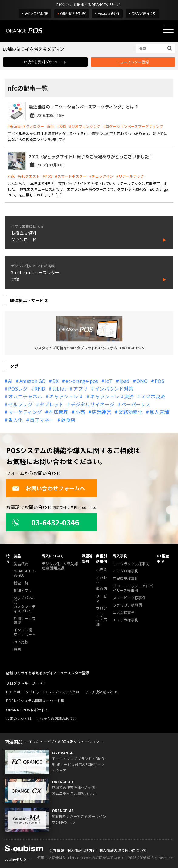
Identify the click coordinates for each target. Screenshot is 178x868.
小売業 (102, 570)
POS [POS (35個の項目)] (160, 381)
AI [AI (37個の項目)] (10, 381)
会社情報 (57, 850)
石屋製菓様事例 (126, 579)
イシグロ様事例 (126, 571)
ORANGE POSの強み (25, 573)
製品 (17, 556)
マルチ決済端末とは (101, 692)
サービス (102, 598)
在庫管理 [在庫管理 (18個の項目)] (59, 412)
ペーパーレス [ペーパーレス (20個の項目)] (136, 404)
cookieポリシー (17, 859)
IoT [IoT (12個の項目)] (109, 381)
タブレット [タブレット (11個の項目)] (52, 404)
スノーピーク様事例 (129, 598)
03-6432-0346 (46, 522)
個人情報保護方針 (82, 850)
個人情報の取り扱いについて (123, 850)
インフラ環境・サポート (25, 632)
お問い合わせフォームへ (49, 488)
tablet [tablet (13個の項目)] (59, 388)
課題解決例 (87, 559)
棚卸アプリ (23, 591)
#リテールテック (130, 176)
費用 (17, 649)
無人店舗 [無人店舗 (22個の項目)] (159, 412)
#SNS (62, 126)
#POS (47, 176)
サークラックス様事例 (131, 564)
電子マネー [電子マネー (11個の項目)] (42, 420)
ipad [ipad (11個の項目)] (124, 381)
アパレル (102, 579)
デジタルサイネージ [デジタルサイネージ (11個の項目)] (92, 404)
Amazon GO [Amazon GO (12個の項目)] (32, 381)
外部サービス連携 (25, 621)
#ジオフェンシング (85, 126)
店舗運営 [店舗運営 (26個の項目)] (102, 412)
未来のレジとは (19, 718)
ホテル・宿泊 (102, 620)
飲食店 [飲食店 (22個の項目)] (68, 420)
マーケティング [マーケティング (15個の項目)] (25, 412)
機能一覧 (21, 583)
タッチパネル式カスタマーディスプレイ (25, 604)
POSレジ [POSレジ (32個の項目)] (18, 388)
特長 (8, 559)
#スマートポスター (71, 176)
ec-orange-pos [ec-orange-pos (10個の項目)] (82, 381)
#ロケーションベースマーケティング (133, 126)
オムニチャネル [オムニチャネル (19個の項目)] (25, 396)
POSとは (13, 692)
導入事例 (120, 556)
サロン (102, 608)
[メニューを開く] (168, 29)
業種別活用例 (102, 559)
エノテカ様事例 (126, 620)
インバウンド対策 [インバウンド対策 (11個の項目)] (114, 388)
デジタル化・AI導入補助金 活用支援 (60, 566)
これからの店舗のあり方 (56, 718)
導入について (53, 556)
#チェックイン (101, 176)
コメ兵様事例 (124, 613)
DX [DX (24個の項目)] (55, 381)
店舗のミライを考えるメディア (31, 673)
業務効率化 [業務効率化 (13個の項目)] (130, 412)
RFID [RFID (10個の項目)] (40, 388)
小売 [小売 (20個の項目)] (80, 412)
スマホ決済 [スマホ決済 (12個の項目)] (153, 396)
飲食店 (102, 589)
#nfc (51, 126)
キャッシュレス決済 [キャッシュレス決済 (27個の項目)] (112, 396)
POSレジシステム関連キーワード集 (35, 701)
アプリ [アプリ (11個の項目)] (80, 388)
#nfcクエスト (29, 176)
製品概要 (21, 564)
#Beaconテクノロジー (26, 126)
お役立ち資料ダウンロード (45, 62)
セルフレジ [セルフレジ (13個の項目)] (20, 404)
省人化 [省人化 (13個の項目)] (15, 420)
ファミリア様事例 (127, 605)
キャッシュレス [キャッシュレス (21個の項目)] (66, 396)
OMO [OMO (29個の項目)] (142, 381)
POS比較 (21, 642)
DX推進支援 (163, 559)
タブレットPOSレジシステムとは (52, 692)
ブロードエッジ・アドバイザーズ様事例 (133, 588)
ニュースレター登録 (133, 62)
